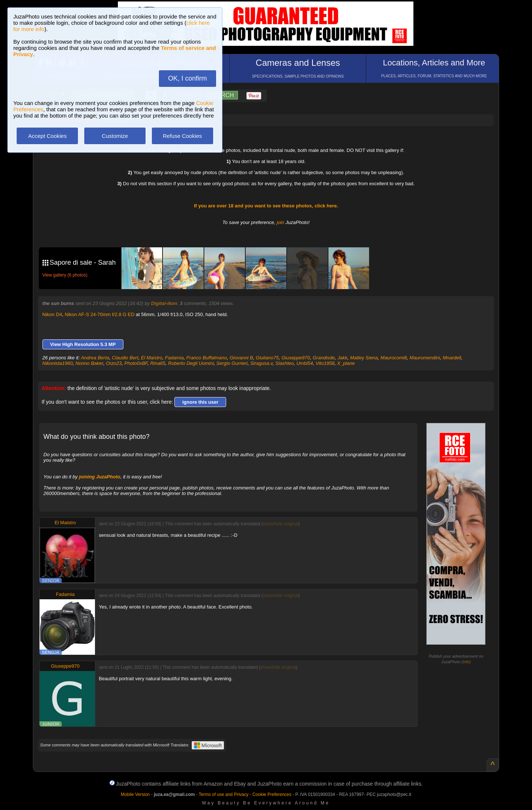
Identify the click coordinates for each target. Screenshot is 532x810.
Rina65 (158, 363)
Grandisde (324, 358)
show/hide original (280, 524)
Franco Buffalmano (207, 358)
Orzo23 (114, 363)
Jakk (342, 358)
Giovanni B (241, 358)
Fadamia (175, 358)
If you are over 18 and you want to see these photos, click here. (266, 206)
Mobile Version (135, 794)
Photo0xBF (136, 363)
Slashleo (284, 363)
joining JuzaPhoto (100, 477)
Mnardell (452, 358)
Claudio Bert (125, 358)
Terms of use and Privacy (224, 794)
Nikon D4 (52, 314)
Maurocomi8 (394, 358)
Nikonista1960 (58, 363)
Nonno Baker (89, 363)
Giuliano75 (267, 358)
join (280, 222)
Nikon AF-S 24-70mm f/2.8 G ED (100, 314)
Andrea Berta (95, 358)
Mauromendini (425, 358)
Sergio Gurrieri (232, 363)
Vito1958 (325, 363)
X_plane (346, 363)
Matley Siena (364, 358)
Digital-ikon (164, 303)
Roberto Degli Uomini (191, 363)
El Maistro (152, 358)
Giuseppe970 (296, 358)
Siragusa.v (261, 363)
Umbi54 (305, 363)
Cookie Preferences (272, 794)
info (466, 662)
